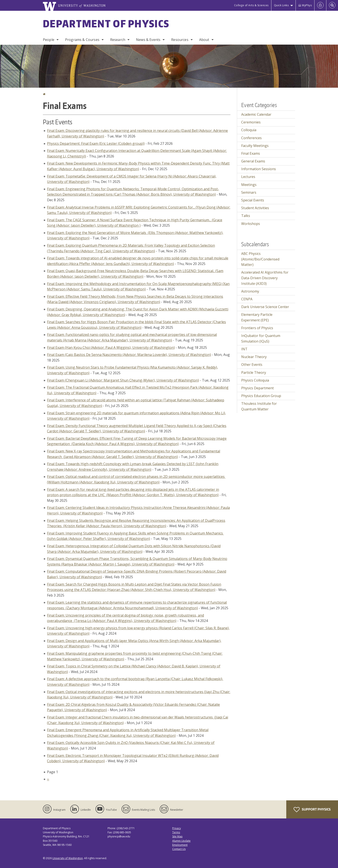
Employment (180, 845)
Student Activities (255, 208)
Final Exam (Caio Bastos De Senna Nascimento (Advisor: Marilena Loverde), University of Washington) (129, 355)
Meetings (249, 185)
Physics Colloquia (255, 380)
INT (244, 349)
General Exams (253, 161)
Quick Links (281, 5)
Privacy (177, 828)
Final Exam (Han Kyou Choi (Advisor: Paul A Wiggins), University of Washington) (111, 348)
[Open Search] (332, 5)
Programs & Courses (82, 40)
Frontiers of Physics (257, 328)
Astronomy (250, 291)
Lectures (248, 177)
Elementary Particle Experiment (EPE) (257, 317)
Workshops (251, 224)
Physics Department (257, 388)
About (204, 40)
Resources (180, 40)
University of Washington (68, 858)
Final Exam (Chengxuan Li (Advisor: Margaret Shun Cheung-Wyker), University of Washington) (123, 380)
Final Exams (251, 153)
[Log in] (320, 5)
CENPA (247, 299)
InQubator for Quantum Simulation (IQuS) (261, 338)
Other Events (252, 365)
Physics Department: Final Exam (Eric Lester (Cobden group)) (96, 143)
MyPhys (305, 5)
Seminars (249, 192)
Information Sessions (259, 169)
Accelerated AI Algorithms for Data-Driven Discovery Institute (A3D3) (265, 278)
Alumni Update (181, 841)
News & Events (148, 40)
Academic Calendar (256, 114)
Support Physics (312, 810)
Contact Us (179, 849)
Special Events (253, 200)
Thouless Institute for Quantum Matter (259, 406)
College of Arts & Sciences (251, 5)
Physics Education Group (261, 396)
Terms (176, 832)
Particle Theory (254, 372)
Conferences (251, 138)
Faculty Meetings (255, 146)
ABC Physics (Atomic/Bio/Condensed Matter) (260, 259)
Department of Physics (106, 23)
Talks (246, 216)
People (49, 40)
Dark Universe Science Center (265, 307)
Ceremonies (251, 122)
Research (118, 40)
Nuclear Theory (254, 357)
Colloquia (249, 130)
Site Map (177, 836)
